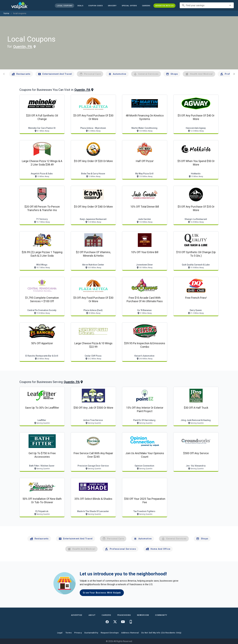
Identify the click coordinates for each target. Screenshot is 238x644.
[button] (129, 6)
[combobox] (207, 5)
